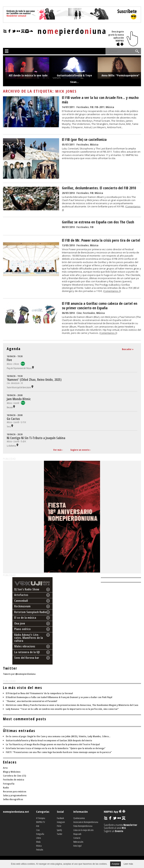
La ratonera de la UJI (27, 652)
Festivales (83, 107)
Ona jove (20, 623)
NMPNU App (115, 812)
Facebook (60, 818)
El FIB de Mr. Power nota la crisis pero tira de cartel (101, 240)
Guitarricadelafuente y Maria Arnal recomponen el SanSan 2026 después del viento (49, 740)
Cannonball (21, 601)
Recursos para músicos (15, 791)
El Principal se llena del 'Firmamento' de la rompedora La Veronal (39, 693)
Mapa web (77, 834)
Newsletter (130, 825)
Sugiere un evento (80, 450)
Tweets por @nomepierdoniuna (19, 674)
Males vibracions (25, 646)
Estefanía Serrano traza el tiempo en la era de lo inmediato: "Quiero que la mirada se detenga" (56, 748)
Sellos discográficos (13, 799)
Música (110, 107)
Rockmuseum (22, 606)
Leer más (128, 864)
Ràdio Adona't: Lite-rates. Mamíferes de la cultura (29, 638)
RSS (124, 828)
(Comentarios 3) (112, 291)
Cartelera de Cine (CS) (14, 776)
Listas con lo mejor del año (83, 830)
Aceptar (115, 864)
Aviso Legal (77, 846)
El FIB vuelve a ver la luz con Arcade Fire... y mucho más (100, 100)
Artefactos (21, 595)
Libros (38, 838)
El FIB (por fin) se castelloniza (84, 139)
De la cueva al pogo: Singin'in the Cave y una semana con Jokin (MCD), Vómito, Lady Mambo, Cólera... (58, 736)
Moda (38, 842)
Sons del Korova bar (27, 658)
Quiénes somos (79, 818)
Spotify (59, 830)
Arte (5, 768)
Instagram (61, 822)
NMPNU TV (40, 822)
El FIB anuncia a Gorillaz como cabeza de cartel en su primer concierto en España (100, 306)
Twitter (60, 834)
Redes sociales (78, 842)
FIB (92, 107)
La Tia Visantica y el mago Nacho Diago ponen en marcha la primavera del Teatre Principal (53, 744)
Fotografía (9, 784)
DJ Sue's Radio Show (27, 589)
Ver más (57, 450)
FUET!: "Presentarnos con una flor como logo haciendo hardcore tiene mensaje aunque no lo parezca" (59, 752)
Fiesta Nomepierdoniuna (83, 826)
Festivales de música (14, 780)
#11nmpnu (41, 818)
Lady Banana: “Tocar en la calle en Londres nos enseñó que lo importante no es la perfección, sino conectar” (62, 709)
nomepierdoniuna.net (16, 812)
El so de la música (25, 618)
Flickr (59, 826)
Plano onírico (22, 629)
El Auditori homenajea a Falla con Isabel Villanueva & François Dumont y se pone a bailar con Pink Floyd (59, 697)
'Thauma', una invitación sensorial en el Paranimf (32, 701)
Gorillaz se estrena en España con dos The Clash (98, 222)
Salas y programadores (15, 795)
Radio (6, 788)
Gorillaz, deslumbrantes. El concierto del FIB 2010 (99, 188)
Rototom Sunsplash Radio (30, 612)
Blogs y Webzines (12, 772)
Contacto (77, 838)
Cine (79, 313)
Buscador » (128, 349)
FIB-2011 (100, 107)
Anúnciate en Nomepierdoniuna (86, 822)
